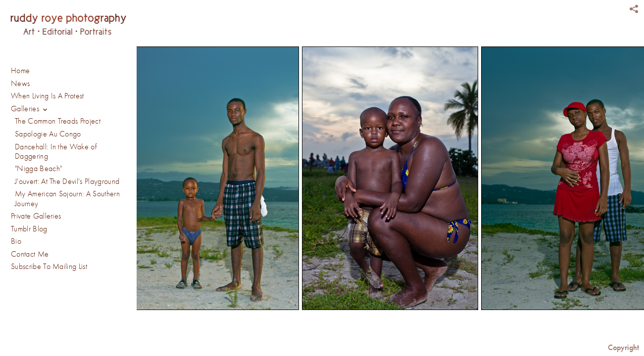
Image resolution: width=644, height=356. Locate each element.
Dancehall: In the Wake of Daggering (56, 152)
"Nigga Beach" (38, 169)
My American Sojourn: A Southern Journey (67, 199)
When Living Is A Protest (48, 96)
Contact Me (30, 254)
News (20, 84)
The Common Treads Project (58, 121)
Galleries (30, 109)
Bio (16, 241)
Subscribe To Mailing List (49, 267)
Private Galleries (36, 216)
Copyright (623, 347)
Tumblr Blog (29, 229)
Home (20, 71)
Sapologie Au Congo (48, 134)
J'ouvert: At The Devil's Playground (67, 181)
